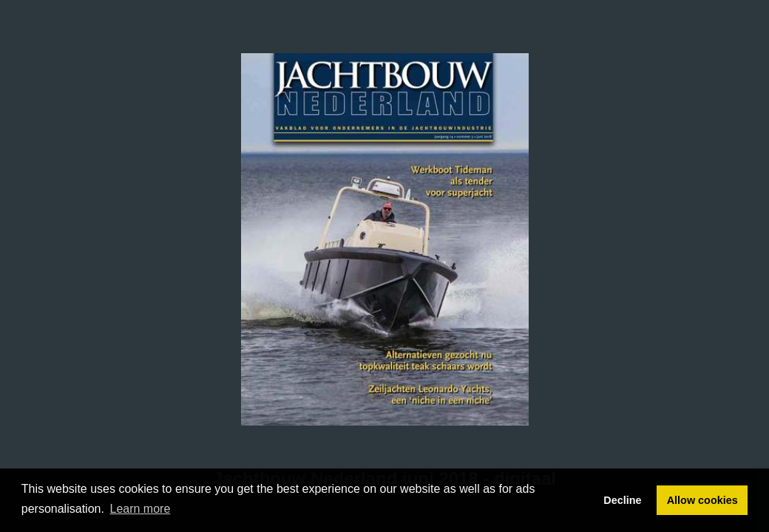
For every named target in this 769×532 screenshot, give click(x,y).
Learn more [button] (140, 509)
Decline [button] (622, 500)
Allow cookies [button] (702, 500)
